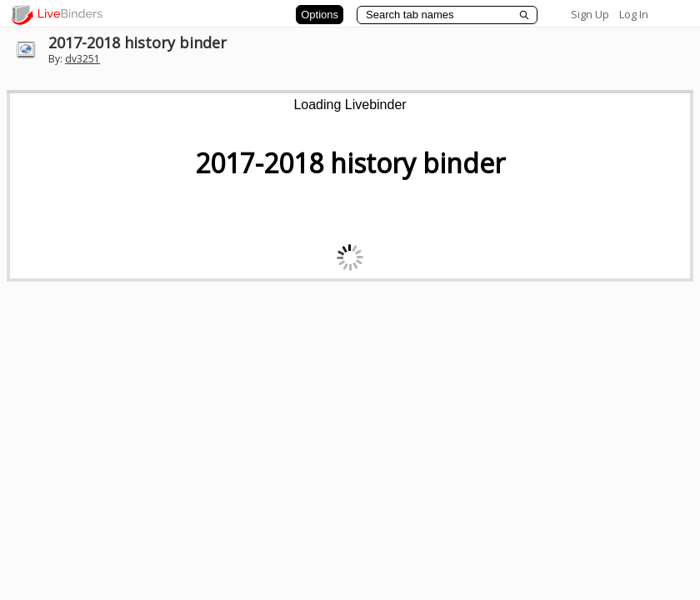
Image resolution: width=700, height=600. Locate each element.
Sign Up (590, 14)
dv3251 (82, 59)
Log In (634, 14)
